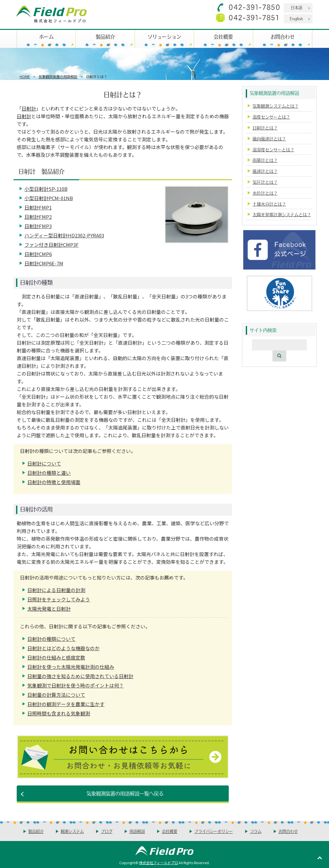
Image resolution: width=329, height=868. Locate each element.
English (296, 18)
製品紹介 (105, 36)
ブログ (107, 831)
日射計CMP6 (38, 254)
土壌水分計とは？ (269, 204)
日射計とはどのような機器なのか (63, 648)
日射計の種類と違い (49, 473)
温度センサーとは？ (271, 117)
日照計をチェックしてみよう (59, 599)
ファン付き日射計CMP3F (52, 245)
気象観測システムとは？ (276, 106)
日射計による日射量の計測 (56, 590)
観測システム (72, 831)
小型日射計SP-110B (46, 189)
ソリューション (164, 36)
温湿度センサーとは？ (273, 150)
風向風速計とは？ (269, 139)
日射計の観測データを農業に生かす (66, 704)
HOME (25, 76)
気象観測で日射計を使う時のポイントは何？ (76, 685)
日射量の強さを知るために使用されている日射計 (80, 676)
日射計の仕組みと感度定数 (56, 657)
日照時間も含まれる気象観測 (59, 713)
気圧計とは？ (265, 182)
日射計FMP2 (38, 217)
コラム (256, 831)
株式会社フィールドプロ (159, 863)
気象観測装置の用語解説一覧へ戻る (125, 793)
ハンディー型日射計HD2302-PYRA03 (64, 235)
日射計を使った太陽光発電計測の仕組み (71, 667)
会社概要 (223, 36)
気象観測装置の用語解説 (58, 76)
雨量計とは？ (265, 160)
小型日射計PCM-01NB (49, 198)
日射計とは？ (265, 128)
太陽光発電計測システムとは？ (282, 214)
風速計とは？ (265, 171)
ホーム (46, 36)
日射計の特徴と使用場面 (54, 482)
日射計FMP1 (38, 207)
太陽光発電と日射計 (49, 609)
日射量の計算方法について (56, 695)
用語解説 (137, 831)
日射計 (29, 108)
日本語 (297, 8)
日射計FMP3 (38, 226)
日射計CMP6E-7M (44, 263)
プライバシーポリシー (214, 831)
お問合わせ (283, 36)
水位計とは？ (265, 193)
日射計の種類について (51, 639)
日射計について (44, 463)
